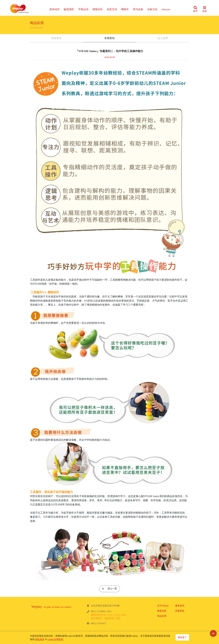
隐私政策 (40, 639)
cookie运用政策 (55, 639)
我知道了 (182, 637)
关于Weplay (163, 606)
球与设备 (138, 9)
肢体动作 (55, 9)
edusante (166, 9)
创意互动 (112, 9)
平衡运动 (83, 9)
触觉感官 (69, 9)
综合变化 (56, 38)
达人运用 (163, 38)
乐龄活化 (152, 9)
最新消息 (162, 611)
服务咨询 (180, 606)
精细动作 (98, 9)
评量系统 (180, 611)
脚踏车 (125, 9)
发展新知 (109, 38)
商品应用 (162, 616)
